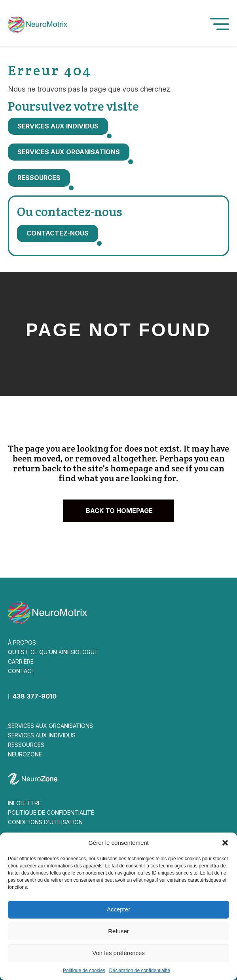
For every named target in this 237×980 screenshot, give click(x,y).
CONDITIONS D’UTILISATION (45, 822)
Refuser (118, 931)
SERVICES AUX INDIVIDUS (42, 735)
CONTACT (22, 671)
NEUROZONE (25, 754)
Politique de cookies (84, 970)
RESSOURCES (26, 745)
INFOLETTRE (25, 803)
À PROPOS (22, 642)
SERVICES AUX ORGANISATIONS (50, 726)
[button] (225, 843)
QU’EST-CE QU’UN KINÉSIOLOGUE (53, 652)
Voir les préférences (118, 953)
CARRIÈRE (21, 661)
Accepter (118, 909)
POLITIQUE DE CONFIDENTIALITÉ (51, 813)
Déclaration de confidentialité (140, 970)
